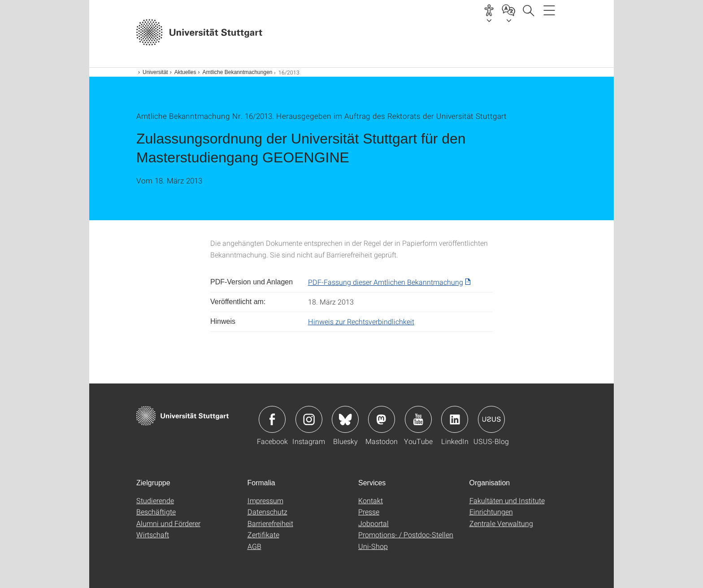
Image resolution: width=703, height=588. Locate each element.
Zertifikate (263, 534)
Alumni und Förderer (168, 523)
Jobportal (373, 523)
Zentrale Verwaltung (501, 523)
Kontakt (371, 500)
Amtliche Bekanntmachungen (237, 72)
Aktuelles (185, 72)
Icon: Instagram (309, 419)
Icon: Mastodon (382, 419)
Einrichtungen (491, 512)
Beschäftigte (156, 512)
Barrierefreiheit (270, 523)
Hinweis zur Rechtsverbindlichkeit (361, 321)
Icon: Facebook (272, 419)
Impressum (265, 500)
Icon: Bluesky (345, 419)
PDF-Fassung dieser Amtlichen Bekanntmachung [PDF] (386, 282)
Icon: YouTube (418, 419)
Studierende (155, 500)
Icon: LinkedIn (455, 419)
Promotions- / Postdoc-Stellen (406, 534)
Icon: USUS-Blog (491, 419)
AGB (254, 546)
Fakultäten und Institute (507, 500)
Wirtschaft (153, 534)
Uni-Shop (373, 546)
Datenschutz (267, 512)
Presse (369, 512)
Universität (155, 72)
